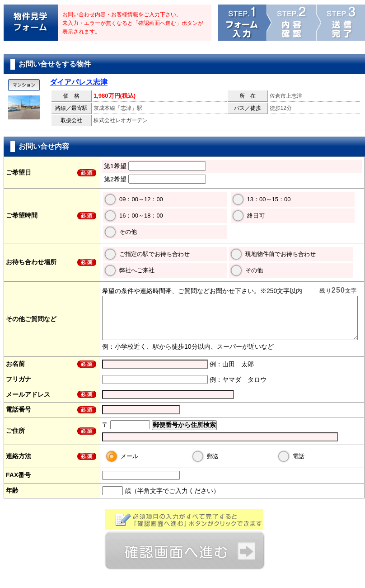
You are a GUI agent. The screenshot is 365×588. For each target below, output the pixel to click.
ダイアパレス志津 (79, 82)
